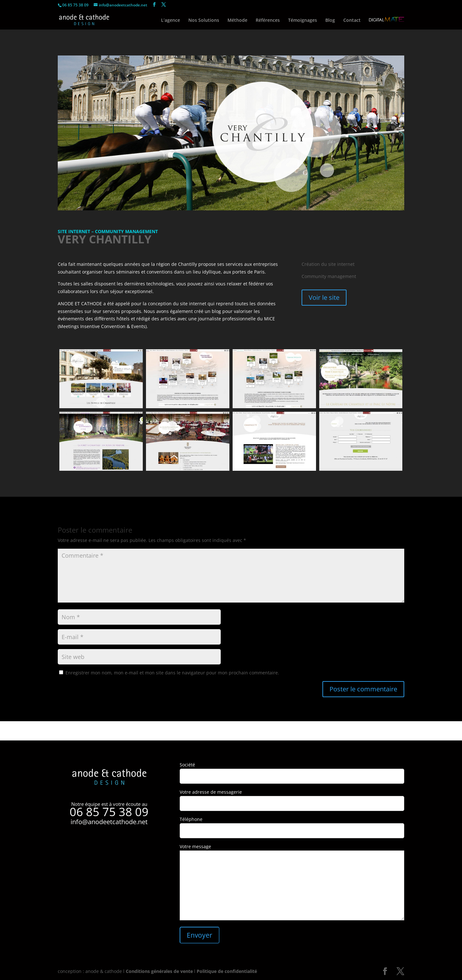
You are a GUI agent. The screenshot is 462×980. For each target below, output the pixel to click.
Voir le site (324, 297)
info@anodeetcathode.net (109, 822)
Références (268, 21)
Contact (352, 21)
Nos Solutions (204, 21)
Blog (330, 21)
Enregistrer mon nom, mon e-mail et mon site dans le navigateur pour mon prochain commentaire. (172, 673)
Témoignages (303, 21)
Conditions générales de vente (159, 971)
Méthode (237, 21)
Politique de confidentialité (227, 971)
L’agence (171, 21)
